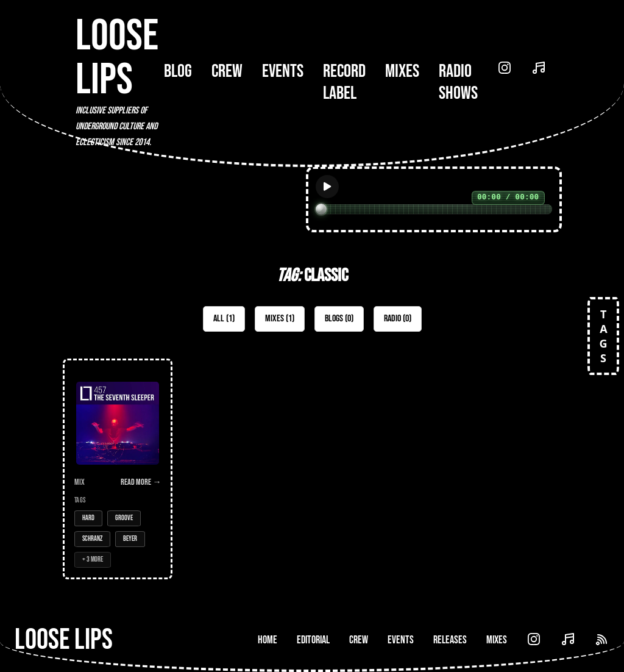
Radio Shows (458, 82)
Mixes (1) (280, 319)
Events (283, 71)
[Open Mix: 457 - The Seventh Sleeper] (118, 469)
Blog (178, 71)
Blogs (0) (339, 319)
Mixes (402, 71)
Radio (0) (398, 319)
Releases (450, 640)
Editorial (313, 640)
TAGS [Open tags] (603, 336)
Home (268, 640)
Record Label (344, 82)
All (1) (224, 319)
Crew (227, 71)
